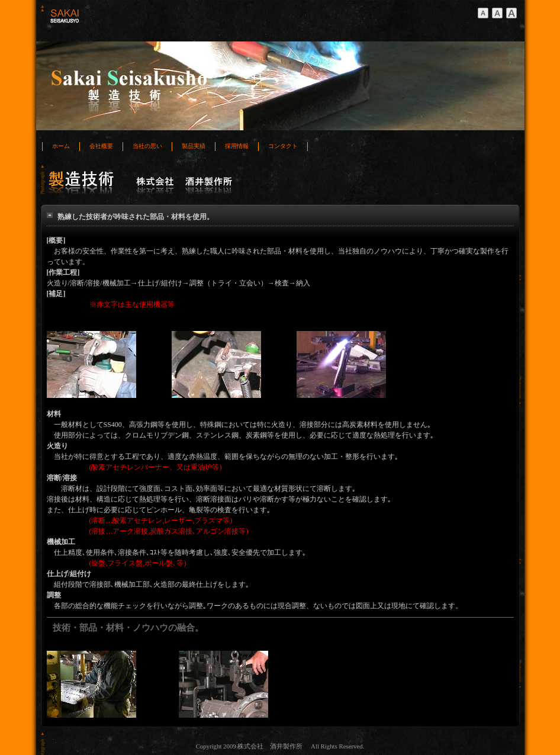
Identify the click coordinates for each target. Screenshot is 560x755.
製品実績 (194, 146)
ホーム (61, 146)
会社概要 (101, 146)
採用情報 (237, 146)
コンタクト (283, 146)
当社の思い (147, 146)
